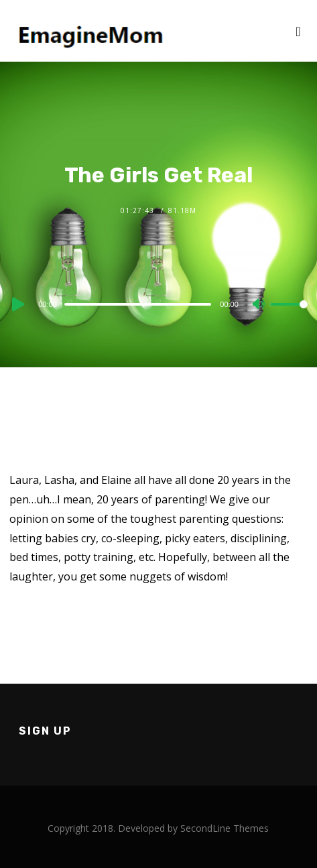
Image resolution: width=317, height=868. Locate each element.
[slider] (138, 304)
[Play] (17, 304)
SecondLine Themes (225, 828)
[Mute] (259, 305)
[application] (158, 304)
